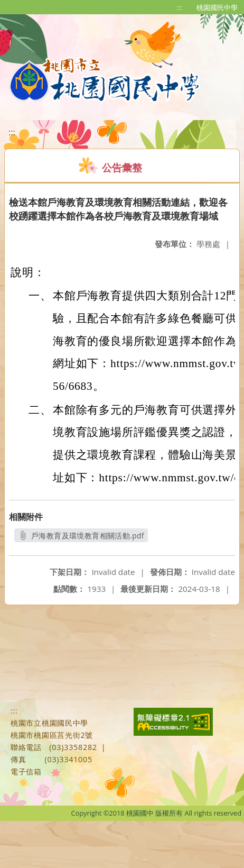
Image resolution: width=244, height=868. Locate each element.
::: (180, 7)
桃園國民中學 (217, 7)
